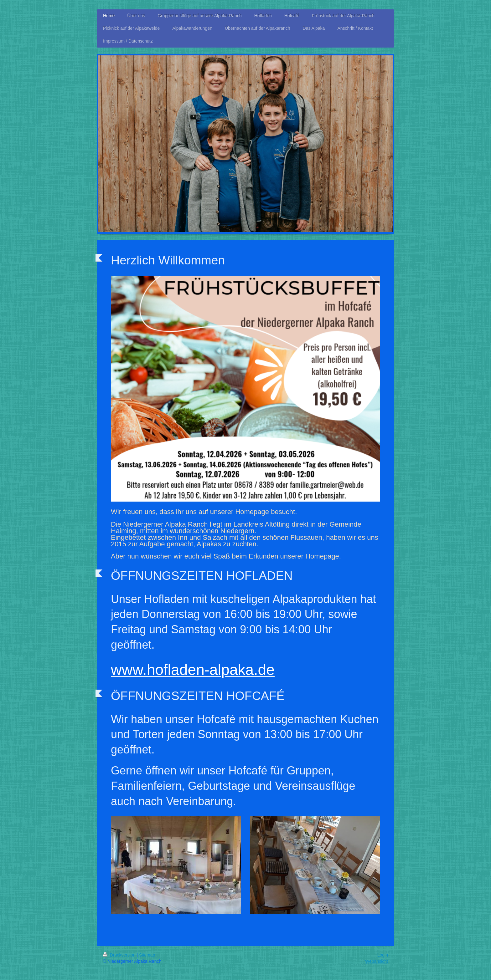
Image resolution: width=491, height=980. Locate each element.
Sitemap (147, 955)
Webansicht (377, 961)
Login (383, 955)
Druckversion (120, 955)
